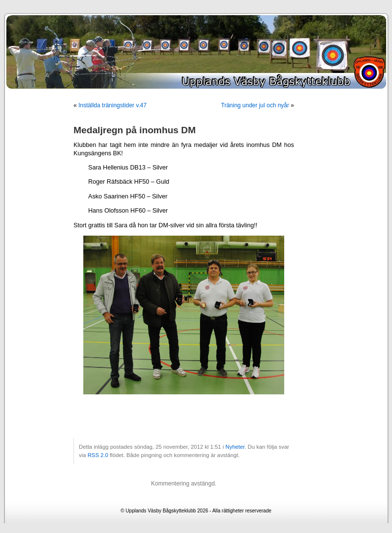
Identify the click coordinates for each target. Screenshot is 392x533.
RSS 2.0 (98, 455)
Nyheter (235, 447)
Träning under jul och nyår (255, 105)
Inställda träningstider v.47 (112, 105)
